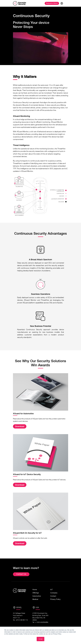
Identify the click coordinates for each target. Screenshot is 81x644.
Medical (35, 599)
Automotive (37, 596)
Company (54, 593)
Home (35, 590)
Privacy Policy (55, 599)
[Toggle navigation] (66, 3)
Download (20, 426)
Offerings (36, 593)
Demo (52, 3)
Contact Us (21, 574)
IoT (51, 590)
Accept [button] (40, 639)
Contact (53, 596)
